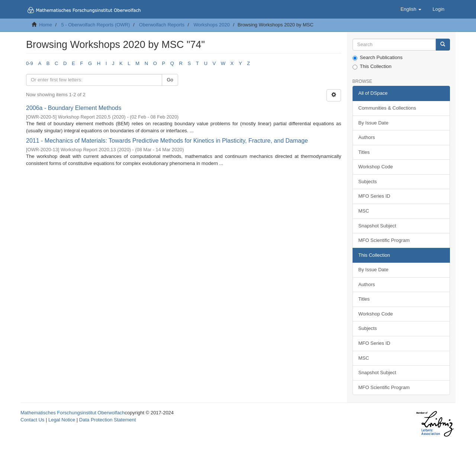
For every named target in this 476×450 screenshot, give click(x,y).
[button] (411, 9)
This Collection (372, 67)
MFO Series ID (374, 196)
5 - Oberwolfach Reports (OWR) (95, 25)
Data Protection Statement (107, 420)
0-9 (30, 63)
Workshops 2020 (211, 25)
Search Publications (378, 58)
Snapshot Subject (377, 226)
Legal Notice (62, 420)
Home (46, 25)
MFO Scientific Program (384, 240)
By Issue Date (374, 123)
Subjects (368, 182)
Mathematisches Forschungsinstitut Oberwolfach (73, 413)
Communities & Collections (387, 108)
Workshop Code (376, 167)
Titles (364, 152)
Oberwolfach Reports (162, 25)
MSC (364, 211)
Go (170, 80)
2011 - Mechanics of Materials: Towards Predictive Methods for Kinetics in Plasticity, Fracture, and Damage (167, 141)
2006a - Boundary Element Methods (74, 108)
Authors (367, 137)
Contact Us (32, 420)
